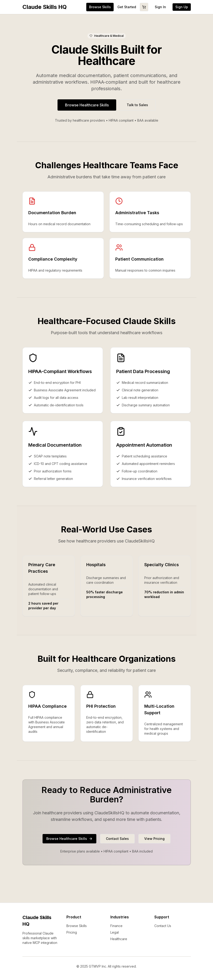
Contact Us (163, 926)
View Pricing (154, 839)
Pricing (72, 932)
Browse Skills (77, 926)
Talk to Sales (137, 105)
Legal (115, 932)
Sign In (160, 7)
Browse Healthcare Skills (87, 105)
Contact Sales (117, 839)
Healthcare (119, 939)
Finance (116, 926)
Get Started (127, 7)
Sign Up (182, 7)
